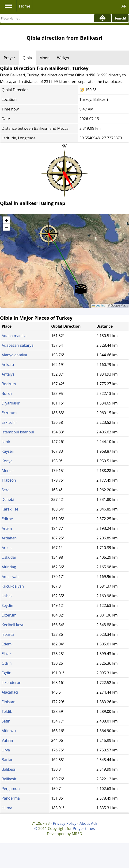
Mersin (8, 471)
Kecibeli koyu (13, 625)
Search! (120, 18)
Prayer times (84, 829)
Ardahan (9, 538)
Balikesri (9, 769)
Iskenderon (11, 683)
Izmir (6, 442)
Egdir (6, 673)
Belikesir (9, 779)
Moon (44, 58)
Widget (63, 58)
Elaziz (6, 654)
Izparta (8, 634)
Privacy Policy (64, 823)
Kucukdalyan (13, 586)
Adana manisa (14, 336)
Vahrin (7, 740)
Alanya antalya (14, 355)
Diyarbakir (11, 403)
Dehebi (8, 499)
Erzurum (9, 413)
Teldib (7, 711)
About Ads (89, 823)
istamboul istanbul (18, 432)
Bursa (7, 393)
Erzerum (9, 615)
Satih (6, 721)
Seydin (7, 605)
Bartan (8, 760)
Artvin (7, 528)
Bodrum (9, 384)
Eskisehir (9, 422)
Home (25, 6)
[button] (49, 232)
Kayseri (8, 451)
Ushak (7, 596)
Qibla (27, 58)
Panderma (11, 798)
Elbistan (9, 702)
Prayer (9, 58)
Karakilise (10, 509)
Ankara (8, 365)
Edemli (8, 644)
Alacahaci (10, 692)
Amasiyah (10, 577)
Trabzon (9, 480)
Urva (6, 750)
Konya (7, 461)
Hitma (7, 808)
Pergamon (11, 789)
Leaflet (98, 305)
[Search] (46, 18)
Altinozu (9, 731)
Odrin (7, 663)
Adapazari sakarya (18, 345)
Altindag (9, 567)
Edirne (7, 519)
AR (124, 6)
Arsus (7, 548)
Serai (6, 490)
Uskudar (9, 557)
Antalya (8, 374)
